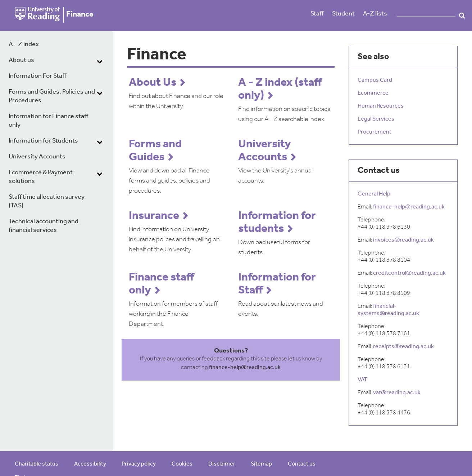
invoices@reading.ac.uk (403, 240)
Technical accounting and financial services (44, 226)
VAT (362, 380)
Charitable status (37, 464)
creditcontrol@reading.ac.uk (409, 273)
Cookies (182, 464)
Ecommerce (373, 93)
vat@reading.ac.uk (397, 393)
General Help (374, 194)
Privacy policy (139, 464)
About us (21, 60)
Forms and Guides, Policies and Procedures (52, 96)
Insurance (154, 216)
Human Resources (381, 106)
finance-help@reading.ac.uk (245, 368)
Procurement (375, 132)
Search (462, 15)
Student (343, 14)
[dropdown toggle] (100, 61)
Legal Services (376, 119)
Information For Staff (37, 76)
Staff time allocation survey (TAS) (47, 201)
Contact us (302, 464)
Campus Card (375, 80)
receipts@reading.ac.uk (403, 347)
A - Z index (24, 44)
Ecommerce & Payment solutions (41, 177)
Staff (317, 14)
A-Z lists (375, 14)
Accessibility (90, 464)
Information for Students (43, 141)
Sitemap (261, 464)
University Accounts (37, 157)
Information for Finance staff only (48, 121)
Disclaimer (222, 464)
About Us (153, 83)
